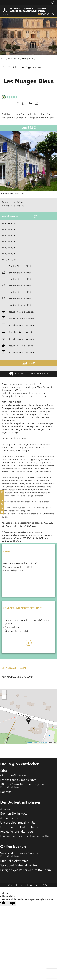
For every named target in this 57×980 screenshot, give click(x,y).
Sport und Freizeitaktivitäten (19, 866)
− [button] (4, 697)
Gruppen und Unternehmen (20, 827)
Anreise (6, 809)
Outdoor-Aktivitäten (14, 776)
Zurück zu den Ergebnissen (22, 67)
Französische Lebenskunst (18, 780)
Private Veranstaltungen (17, 832)
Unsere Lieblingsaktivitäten (19, 823)
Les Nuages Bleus (25, 59)
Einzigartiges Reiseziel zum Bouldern (26, 870)
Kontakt (6, 792)
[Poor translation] (11, 903)
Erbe (4, 771)
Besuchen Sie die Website (18, 312)
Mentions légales (28, 890)
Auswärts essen (11, 818)
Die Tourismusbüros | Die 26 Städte (24, 836)
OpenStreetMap (41, 743)
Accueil (6, 59)
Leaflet (30, 743)
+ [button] (4, 693)
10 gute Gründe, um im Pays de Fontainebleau (22, 786)
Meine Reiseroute (20, 216)
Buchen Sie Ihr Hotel (14, 814)
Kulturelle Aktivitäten (14, 861)
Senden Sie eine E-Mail (16, 266)
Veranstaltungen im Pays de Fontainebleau (19, 855)
